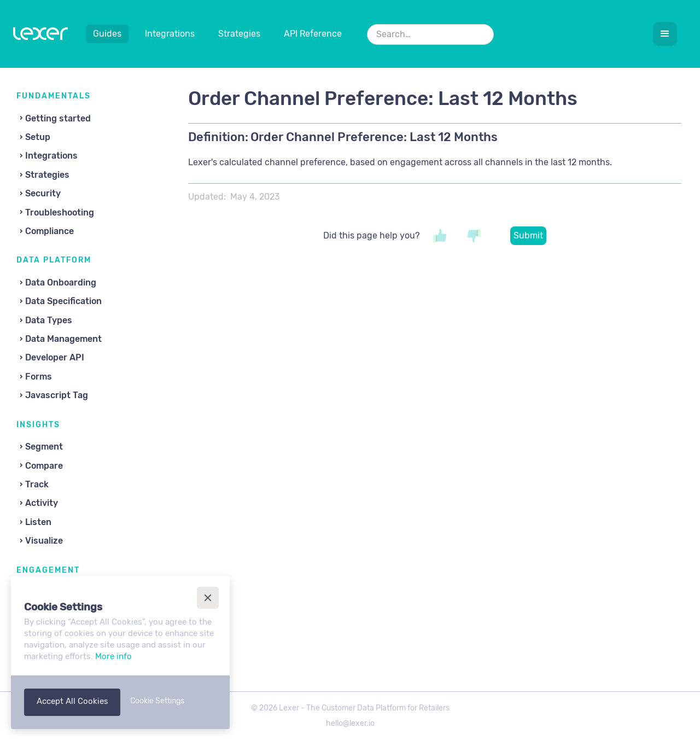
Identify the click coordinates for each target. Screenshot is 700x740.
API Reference (313, 34)
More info (113, 656)
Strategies (239, 34)
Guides (107, 34)
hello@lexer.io (350, 723)
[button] (665, 34)
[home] (40, 36)
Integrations (170, 34)
